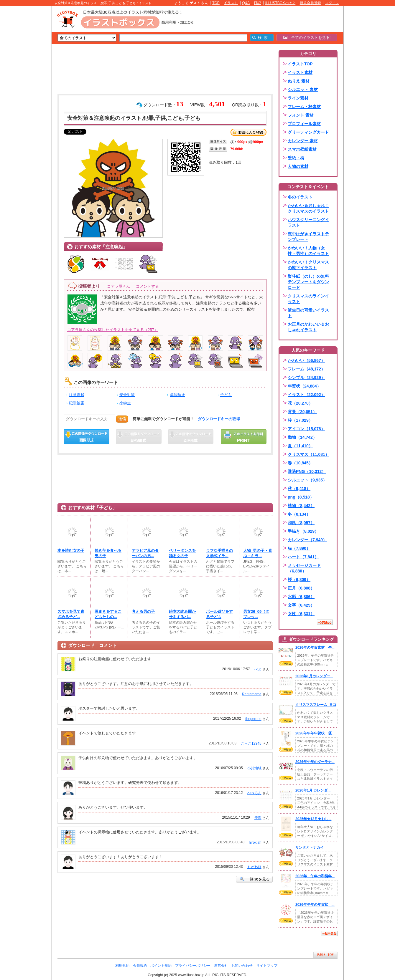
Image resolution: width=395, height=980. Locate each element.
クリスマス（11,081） (308, 454)
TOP (216, 3)
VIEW (286, 664)
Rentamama (252, 694)
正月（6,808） (301, 588)
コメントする (147, 286)
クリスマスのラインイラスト (308, 299)
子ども (226, 395)
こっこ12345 (251, 744)
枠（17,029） (300, 420)
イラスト (231, 3)
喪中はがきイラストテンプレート (308, 237)
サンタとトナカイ (310, 847)
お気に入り (248, 132)
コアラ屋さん (119, 286)
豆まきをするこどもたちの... (108, 614)
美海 (258, 818)
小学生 (125, 403)
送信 (122, 419)
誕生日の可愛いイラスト (308, 313)
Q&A (246, 3)
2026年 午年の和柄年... (315, 876)
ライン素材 (298, 98)
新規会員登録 (310, 3)
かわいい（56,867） (306, 360)
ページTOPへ (325, 955)
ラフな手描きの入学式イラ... (219, 553)
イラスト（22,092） (306, 395)
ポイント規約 (161, 966)
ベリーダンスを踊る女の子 (182, 553)
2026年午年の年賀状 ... (315, 905)
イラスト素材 (300, 72)
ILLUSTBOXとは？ (280, 3)
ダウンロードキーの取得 (219, 419)
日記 (257, 3)
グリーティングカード (308, 132)
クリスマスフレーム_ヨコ (316, 705)
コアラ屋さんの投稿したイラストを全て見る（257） (113, 330)
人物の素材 (298, 166)
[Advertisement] (24, 97)
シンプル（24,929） (306, 378)
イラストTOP (300, 64)
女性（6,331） (301, 614)
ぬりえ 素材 (299, 81)
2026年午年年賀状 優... (315, 733)
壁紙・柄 (296, 158)
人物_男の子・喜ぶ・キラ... (258, 553)
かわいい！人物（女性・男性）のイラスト (308, 251)
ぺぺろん (254, 793)
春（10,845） (300, 463)
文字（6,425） (301, 605)
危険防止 (177, 395)
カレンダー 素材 (303, 141)
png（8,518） (301, 497)
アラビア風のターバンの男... (145, 553)
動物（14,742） (302, 437)
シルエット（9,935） (307, 480)
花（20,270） (300, 403)
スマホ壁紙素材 (302, 149)
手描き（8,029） (303, 531)
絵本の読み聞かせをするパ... (182, 614)
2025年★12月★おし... (313, 819)
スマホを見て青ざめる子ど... (71, 614)
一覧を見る (325, 622)
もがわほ (254, 867)
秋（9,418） (299, 489)
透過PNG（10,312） (307, 471)
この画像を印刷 (244, 437)
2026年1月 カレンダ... (313, 790)
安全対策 (127, 395)
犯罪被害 (77, 403)
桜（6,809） (299, 580)
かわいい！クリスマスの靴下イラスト (308, 265)
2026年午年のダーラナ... (315, 762)
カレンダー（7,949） (307, 540)
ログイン (332, 3)
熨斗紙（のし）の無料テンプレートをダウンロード (308, 282)
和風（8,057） (301, 523)
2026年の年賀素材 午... (315, 648)
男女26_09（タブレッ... (256, 614)
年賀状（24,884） (304, 386)
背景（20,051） (302, 412)
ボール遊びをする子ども (219, 614)
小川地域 (254, 768)
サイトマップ (267, 966)
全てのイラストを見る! (307, 38)
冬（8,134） (299, 514)
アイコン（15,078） (306, 429)
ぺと (258, 669)
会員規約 (140, 966)
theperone (253, 719)
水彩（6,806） (301, 597)
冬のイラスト (300, 197)
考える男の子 (143, 611)
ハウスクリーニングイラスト (308, 222)
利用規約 (122, 966)
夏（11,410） (300, 446)
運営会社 (221, 966)
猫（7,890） (299, 548)
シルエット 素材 (303, 90)
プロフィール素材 (304, 124)
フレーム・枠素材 (304, 107)
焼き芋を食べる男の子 (108, 553)
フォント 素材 (301, 115)
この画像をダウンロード (87, 437)
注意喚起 (77, 395)
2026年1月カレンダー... (314, 676)
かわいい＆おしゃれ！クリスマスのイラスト (308, 208)
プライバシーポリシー (193, 966)
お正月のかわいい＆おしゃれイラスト (308, 327)
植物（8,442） (301, 506)
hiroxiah (255, 842)
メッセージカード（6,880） (304, 568)
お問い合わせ (242, 966)
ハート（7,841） (303, 557)
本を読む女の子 (71, 551)
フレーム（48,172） (306, 369)
